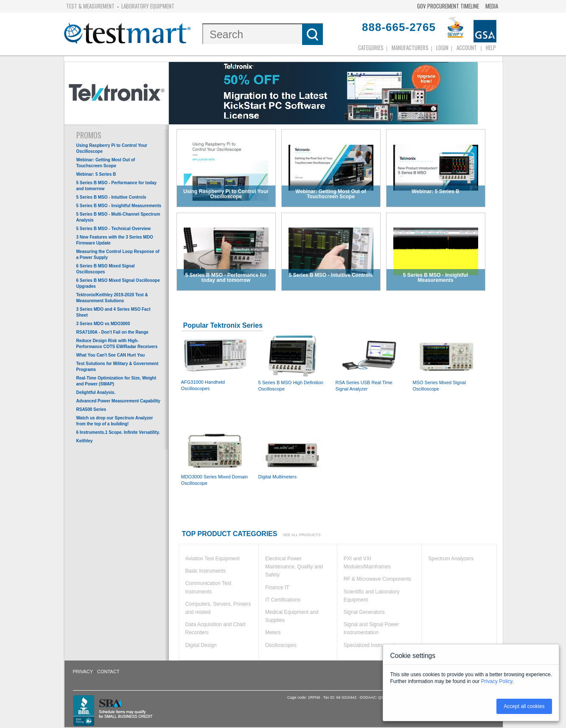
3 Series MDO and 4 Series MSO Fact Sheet (113, 312)
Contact (108, 672)
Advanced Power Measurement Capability (118, 401)
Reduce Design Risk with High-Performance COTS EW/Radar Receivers (117, 344)
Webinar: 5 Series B (96, 174)
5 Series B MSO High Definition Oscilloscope (292, 363)
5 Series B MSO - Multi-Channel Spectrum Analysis (118, 217)
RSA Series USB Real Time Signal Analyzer (370, 363)
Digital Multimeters (292, 454)
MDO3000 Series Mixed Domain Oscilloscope (215, 457)
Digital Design (201, 645)
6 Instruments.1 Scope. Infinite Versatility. (118, 432)
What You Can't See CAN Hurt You (111, 355)
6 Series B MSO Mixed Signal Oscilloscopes (106, 269)
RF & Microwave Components (377, 579)
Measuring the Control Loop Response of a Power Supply (118, 254)
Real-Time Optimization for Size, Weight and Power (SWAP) (116, 381)
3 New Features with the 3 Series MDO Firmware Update (115, 240)
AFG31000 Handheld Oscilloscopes (215, 363)
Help (491, 48)
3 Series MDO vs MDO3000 (103, 324)
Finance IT (277, 587)
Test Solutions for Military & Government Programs (118, 367)
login (442, 48)
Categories (371, 48)
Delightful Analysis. (96, 392)
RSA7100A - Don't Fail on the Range (112, 332)
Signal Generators (364, 612)
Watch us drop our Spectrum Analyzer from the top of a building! (115, 421)
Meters (273, 632)
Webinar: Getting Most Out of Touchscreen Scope (106, 163)
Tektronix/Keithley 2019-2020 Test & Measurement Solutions (112, 298)
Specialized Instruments (371, 645)
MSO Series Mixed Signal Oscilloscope (447, 363)
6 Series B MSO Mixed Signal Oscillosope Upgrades (118, 283)
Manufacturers (410, 48)
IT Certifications (283, 600)
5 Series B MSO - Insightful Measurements (119, 206)
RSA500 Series (91, 409)
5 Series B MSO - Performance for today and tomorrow (117, 186)
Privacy (83, 672)
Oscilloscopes (281, 645)
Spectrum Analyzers (451, 559)
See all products (302, 535)
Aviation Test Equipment (213, 559)
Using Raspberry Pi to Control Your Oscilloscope (112, 148)
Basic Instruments (206, 571)
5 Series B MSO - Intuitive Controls (111, 197)
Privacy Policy (497, 681)
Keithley (85, 441)
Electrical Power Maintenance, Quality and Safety (294, 567)
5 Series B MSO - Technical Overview (113, 229)
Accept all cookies (524, 706)
